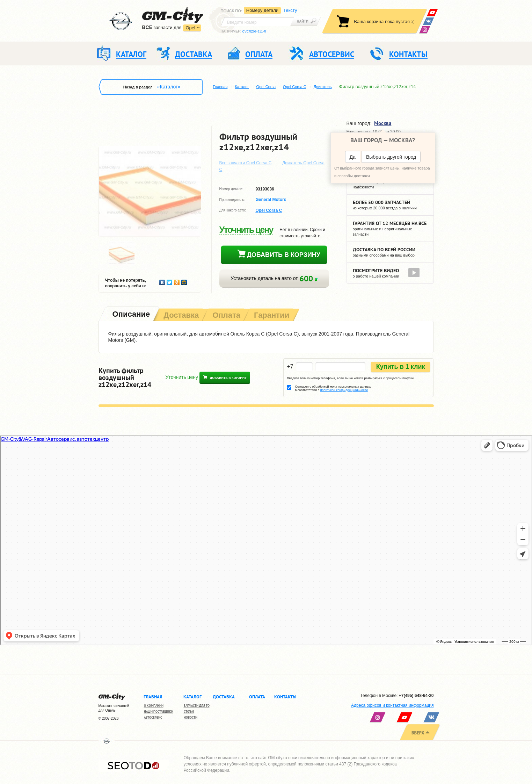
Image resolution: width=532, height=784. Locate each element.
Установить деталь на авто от (274, 278)
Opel (190, 28)
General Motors (271, 200)
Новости (191, 717)
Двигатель (323, 87)
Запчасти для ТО (197, 706)
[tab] (131, 315)
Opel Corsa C (295, 87)
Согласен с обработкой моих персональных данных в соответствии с (333, 388)
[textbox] (257, 22)
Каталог (242, 87)
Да (353, 157)
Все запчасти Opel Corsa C (246, 163)
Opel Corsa (266, 87)
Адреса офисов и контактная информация (392, 705)
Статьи (189, 711)
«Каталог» (169, 87)
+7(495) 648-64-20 (416, 696)
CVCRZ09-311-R (254, 31)
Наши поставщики (159, 711)
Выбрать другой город (391, 157)
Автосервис (153, 717)
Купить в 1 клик (401, 367)
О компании (154, 706)
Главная (220, 87)
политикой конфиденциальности (344, 390)
